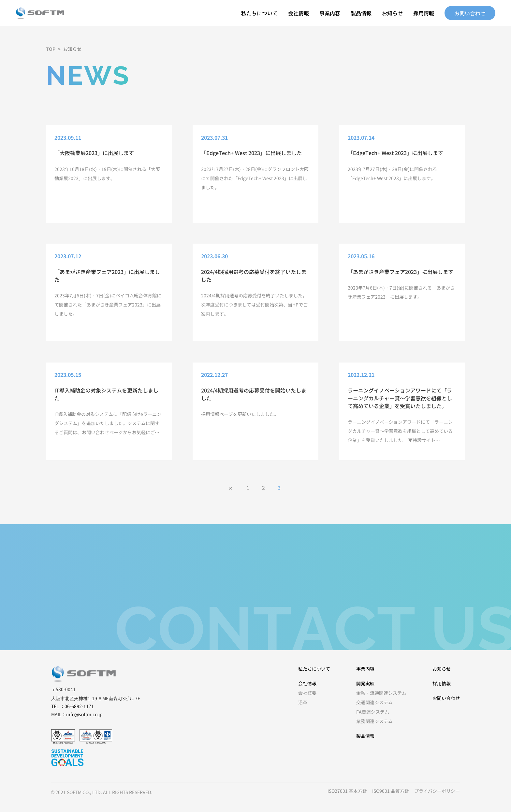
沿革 (303, 702)
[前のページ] (232, 488)
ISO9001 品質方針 (391, 791)
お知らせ (392, 13)
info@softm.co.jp (84, 714)
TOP (51, 49)
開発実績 (365, 683)
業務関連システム (374, 721)
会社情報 (299, 13)
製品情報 (361, 13)
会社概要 (307, 693)
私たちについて (259, 13)
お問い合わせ (470, 13)
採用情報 (424, 13)
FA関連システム (373, 712)
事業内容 (330, 13)
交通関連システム (374, 702)
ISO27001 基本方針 (347, 791)
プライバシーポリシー (437, 791)
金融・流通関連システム (381, 693)
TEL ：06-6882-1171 (73, 706)
